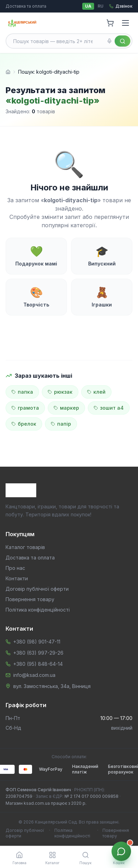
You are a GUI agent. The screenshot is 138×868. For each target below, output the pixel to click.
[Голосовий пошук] (109, 41)
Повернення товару (30, 599)
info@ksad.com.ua (34, 675)
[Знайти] (122, 41)
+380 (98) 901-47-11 (37, 642)
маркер (66, 408)
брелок (24, 424)
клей (96, 392)
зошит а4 (109, 408)
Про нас (15, 568)
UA (88, 6)
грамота (25, 408)
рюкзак (60, 392)
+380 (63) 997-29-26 (38, 653)
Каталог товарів (25, 547)
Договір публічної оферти (37, 589)
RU (101, 6)
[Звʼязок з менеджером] (121, 851)
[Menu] (125, 23)
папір (61, 424)
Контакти (17, 578)
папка (22, 392)
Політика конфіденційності (38, 610)
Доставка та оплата (26, 6)
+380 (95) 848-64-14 (38, 664)
